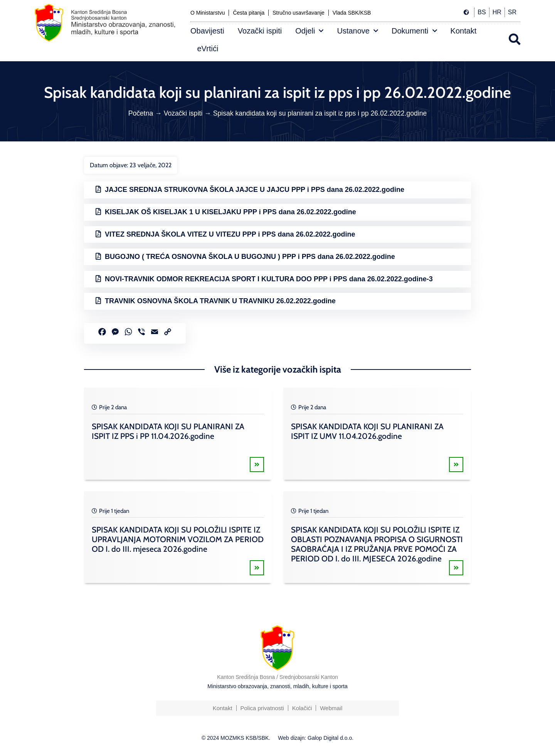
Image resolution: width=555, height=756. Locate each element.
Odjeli (309, 31)
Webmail (331, 708)
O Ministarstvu (208, 13)
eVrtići (208, 49)
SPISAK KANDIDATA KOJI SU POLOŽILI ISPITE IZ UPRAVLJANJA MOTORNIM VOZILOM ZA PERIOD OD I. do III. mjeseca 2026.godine (178, 539)
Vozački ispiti (260, 31)
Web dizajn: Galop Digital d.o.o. (316, 738)
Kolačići (302, 708)
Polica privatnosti (262, 708)
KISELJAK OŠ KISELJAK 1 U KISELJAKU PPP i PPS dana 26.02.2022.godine (230, 212)
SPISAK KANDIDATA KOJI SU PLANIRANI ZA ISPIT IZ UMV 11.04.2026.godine (367, 431)
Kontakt (464, 31)
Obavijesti (207, 31)
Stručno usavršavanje (299, 13)
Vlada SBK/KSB (352, 13)
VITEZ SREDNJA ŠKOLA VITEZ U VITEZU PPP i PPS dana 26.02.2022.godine (230, 234)
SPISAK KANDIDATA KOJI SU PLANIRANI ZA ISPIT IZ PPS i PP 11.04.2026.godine (168, 431)
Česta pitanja (249, 13)
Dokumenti (414, 31)
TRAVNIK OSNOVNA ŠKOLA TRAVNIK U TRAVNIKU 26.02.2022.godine (220, 301)
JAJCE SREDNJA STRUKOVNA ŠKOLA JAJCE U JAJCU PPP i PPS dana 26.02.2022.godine (255, 190)
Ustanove (357, 31)
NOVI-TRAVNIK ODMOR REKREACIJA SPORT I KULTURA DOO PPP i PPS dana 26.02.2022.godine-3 (269, 279)
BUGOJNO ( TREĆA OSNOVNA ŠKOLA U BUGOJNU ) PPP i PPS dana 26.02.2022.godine (250, 257)
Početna (141, 113)
